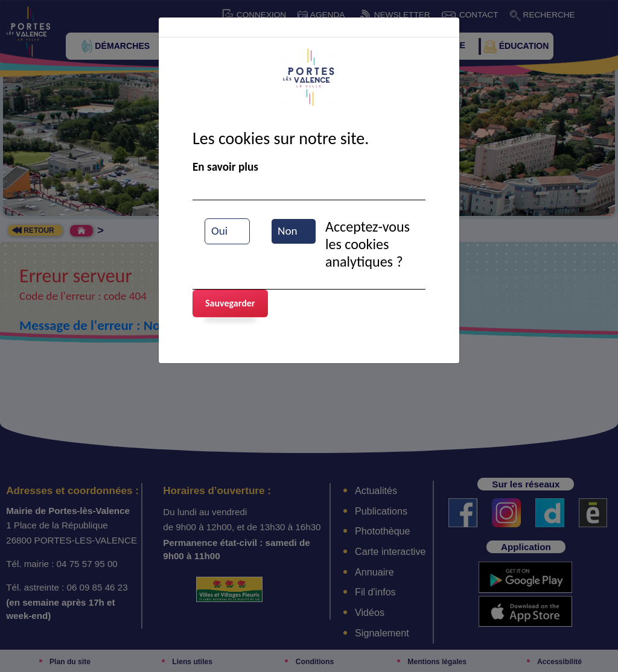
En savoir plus (225, 167)
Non (288, 231)
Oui (219, 231)
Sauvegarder (230, 303)
